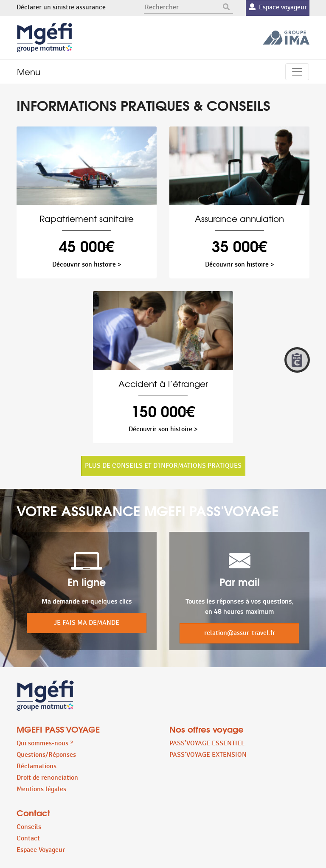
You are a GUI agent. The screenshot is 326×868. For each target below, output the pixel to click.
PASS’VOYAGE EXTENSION (208, 755)
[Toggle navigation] (297, 72)
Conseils (29, 827)
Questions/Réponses (46, 755)
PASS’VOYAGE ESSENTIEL (207, 743)
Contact (28, 839)
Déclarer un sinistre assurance (61, 7)
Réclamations (37, 766)
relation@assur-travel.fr (240, 633)
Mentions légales (41, 789)
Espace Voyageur (41, 850)
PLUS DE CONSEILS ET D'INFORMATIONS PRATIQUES (163, 466)
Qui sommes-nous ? (45, 743)
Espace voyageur (278, 7)
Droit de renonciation (47, 778)
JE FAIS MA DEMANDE (87, 623)
